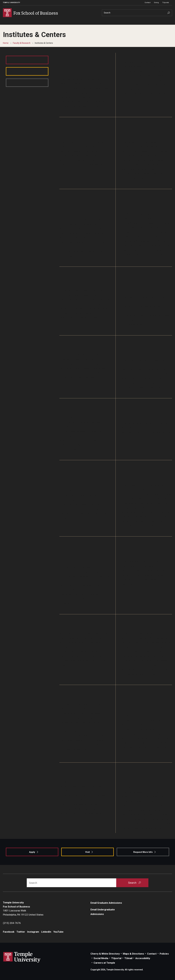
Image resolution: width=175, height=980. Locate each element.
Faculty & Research (22, 43)
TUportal (166, 3)
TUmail (128, 958)
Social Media (101, 958)
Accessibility (143, 958)
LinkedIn (46, 932)
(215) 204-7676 (12, 923)
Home (6, 43)
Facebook (9, 932)
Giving (156, 3)
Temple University (12, 3)
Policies (164, 954)
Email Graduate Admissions (106, 903)
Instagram (33, 932)
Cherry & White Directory (105, 954)
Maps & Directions (133, 954)
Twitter (21, 932)
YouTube (58, 932)
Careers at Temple (104, 963)
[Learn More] (87, 85)
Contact (148, 3)
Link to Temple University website (22, 957)
